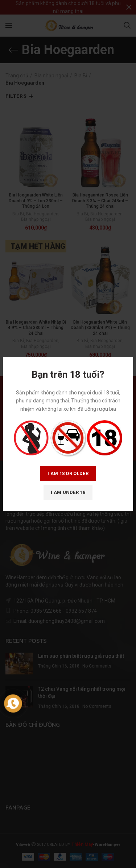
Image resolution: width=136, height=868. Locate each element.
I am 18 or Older (68, 473)
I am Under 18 (68, 492)
